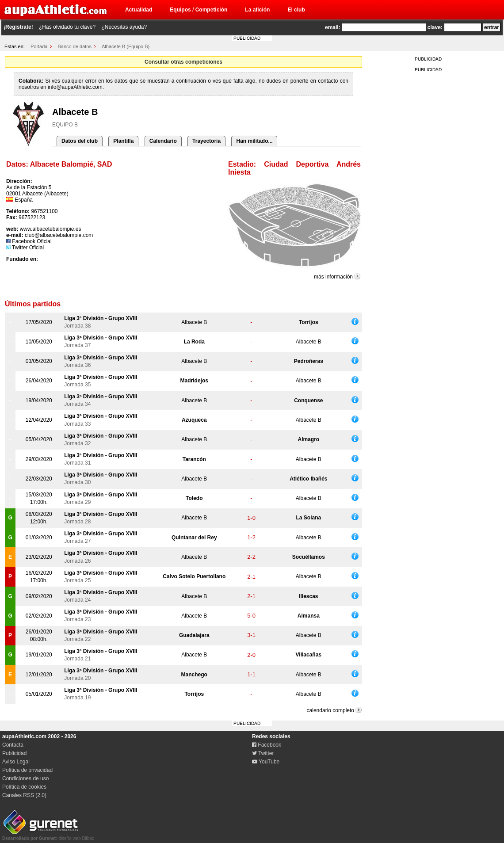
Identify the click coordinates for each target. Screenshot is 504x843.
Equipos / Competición (199, 10)
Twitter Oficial (25, 248)
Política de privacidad (27, 770)
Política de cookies (24, 787)
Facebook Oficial (29, 241)
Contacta (13, 745)
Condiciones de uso (25, 778)
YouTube (266, 762)
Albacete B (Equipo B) (126, 46)
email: (333, 27)
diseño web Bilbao (48, 836)
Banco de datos (75, 46)
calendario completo (330, 710)
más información (333, 277)
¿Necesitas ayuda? (124, 27)
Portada (39, 46)
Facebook (267, 745)
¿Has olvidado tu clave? (67, 27)
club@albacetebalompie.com (59, 235)
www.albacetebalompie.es (51, 229)
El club (296, 10)
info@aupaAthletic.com (75, 87)
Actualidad (139, 10)
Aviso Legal (16, 762)
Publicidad (14, 753)
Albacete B (194, 322)
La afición (257, 10)
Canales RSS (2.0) (24, 795)
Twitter (263, 753)
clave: (435, 27)
